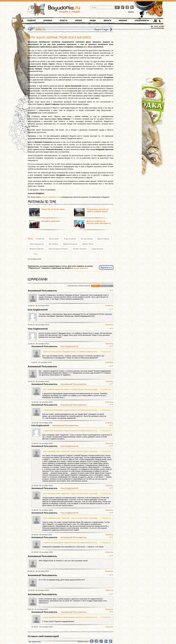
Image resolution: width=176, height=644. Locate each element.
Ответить (109, 306)
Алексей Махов (88, 244)
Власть (64, 21)
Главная (31, 21)
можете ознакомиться (50, 197)
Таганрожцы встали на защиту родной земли (97, 210)
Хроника (48, 21)
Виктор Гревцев (87, 239)
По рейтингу (106, 286)
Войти (131, 12)
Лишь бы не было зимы (53, 209)
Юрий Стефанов (103, 239)
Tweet (35, 254)
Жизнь (79, 21)
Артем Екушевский (37, 244)
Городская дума (97, 249)
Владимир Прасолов (37, 249)
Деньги (107, 21)
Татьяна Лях (40, 239)
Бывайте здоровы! (51, 221)
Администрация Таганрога (58, 249)
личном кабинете (80, 268)
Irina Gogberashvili (38, 310)
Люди (93, 21)
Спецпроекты (142, 21)
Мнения (123, 21)
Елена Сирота (54, 239)
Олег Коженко (54, 244)
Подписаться (106, 268)
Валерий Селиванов (70, 244)
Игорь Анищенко (70, 239)
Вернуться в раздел (101, 29)
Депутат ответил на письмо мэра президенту (99, 222)
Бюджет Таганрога (80, 249)
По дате (95, 286)
